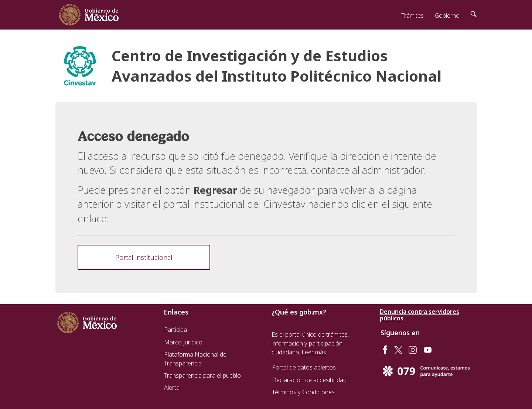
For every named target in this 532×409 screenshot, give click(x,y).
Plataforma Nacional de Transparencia (195, 359)
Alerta (172, 388)
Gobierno (447, 16)
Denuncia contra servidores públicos (420, 315)
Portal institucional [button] (144, 257)
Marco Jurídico (183, 342)
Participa (175, 330)
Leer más (314, 352)
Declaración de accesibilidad (309, 380)
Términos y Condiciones (303, 392)
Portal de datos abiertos (304, 367)
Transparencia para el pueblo (202, 375)
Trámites (412, 16)
